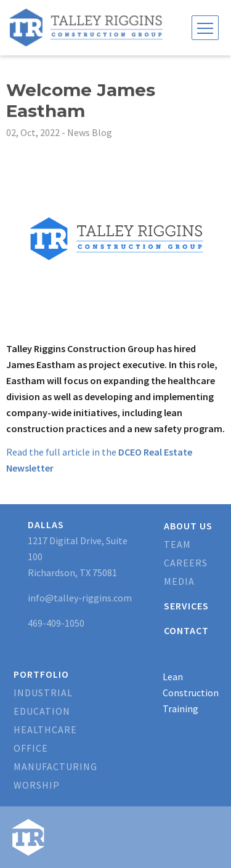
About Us (188, 526)
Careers (186, 563)
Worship (37, 785)
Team (177, 544)
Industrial (43, 693)
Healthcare (45, 729)
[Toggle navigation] (205, 28)
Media (179, 581)
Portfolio (41, 674)
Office (31, 748)
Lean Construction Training (191, 693)
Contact (186, 630)
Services (186, 606)
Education (42, 711)
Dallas (46, 524)
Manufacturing (55, 766)
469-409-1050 (56, 623)
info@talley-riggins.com (80, 598)
